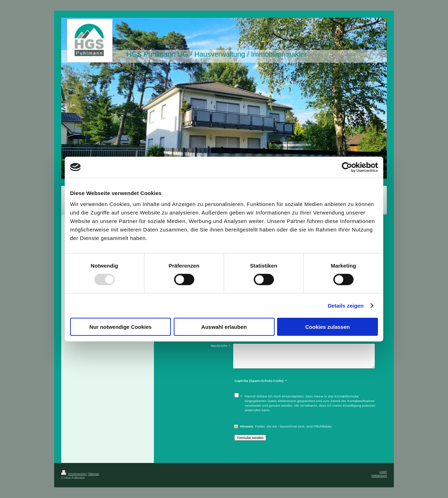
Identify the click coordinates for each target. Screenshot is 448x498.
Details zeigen (346, 305)
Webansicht (379, 476)
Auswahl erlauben (224, 327)
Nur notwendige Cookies (121, 327)
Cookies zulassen (328, 327)
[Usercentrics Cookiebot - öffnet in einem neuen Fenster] (347, 167)
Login (383, 472)
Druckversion (74, 474)
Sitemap (94, 474)
